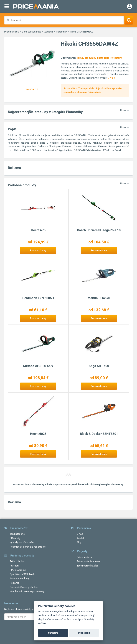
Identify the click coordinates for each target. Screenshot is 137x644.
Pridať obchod (17, 561)
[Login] (130, 7)
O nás (80, 534)
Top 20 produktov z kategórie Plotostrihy (99, 58)
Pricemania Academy (88, 561)
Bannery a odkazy (20, 578)
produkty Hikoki (80, 485)
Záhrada (49, 32)
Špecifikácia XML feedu (22, 574)
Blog (79, 542)
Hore (123, 110)
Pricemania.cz (84, 557)
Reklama (14, 583)
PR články (15, 538)
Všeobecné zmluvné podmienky (27, 591)
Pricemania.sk (12, 32)
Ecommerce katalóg (87, 566)
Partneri (14, 566)
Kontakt (81, 538)
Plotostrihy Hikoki (42, 485)
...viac (111, 78)
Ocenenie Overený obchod (24, 587)
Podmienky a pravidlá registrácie (28, 547)
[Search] (129, 20)
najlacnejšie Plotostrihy (110, 485)
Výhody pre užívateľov (22, 542)
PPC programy (18, 570)
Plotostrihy (61, 32)
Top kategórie (17, 534)
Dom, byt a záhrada (32, 32)
